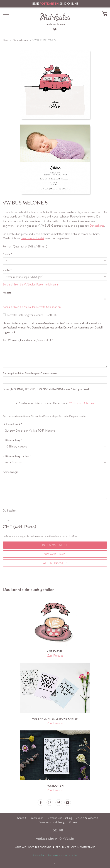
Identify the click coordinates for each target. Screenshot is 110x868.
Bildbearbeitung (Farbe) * (17, 456)
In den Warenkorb (55, 545)
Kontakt (22, 818)
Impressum (37, 818)
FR (61, 830)
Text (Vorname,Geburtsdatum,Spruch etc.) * (28, 340)
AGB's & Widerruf (87, 818)
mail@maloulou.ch (46, 839)
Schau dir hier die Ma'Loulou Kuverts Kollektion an (32, 307)
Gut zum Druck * (12, 424)
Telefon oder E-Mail (33, 238)
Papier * (7, 270)
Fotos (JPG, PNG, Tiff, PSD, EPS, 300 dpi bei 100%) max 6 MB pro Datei (46, 389)
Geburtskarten (20, 40)
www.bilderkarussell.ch (65, 855)
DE (55, 830)
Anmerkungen (11, 472)
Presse (73, 822)
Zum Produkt (55, 656)
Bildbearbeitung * (12, 440)
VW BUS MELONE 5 (44, 40)
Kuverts (7, 293)
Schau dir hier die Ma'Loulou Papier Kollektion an (31, 284)
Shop (5, 40)
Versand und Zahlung (60, 818)
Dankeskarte (97, 226)
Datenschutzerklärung (52, 822)
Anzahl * (7, 254)
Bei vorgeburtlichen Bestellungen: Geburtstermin (30, 373)
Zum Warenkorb (55, 554)
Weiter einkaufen (55, 563)
